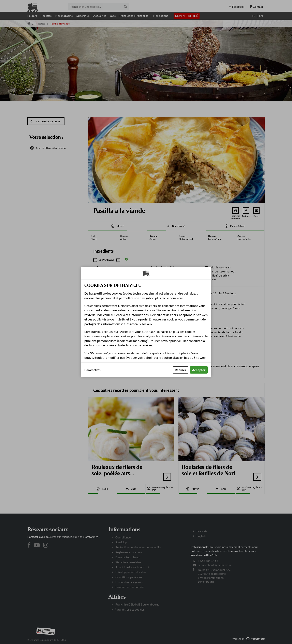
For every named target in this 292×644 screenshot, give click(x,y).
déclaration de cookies (137, 345)
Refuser (181, 370)
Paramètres (92, 370)
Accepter (199, 370)
